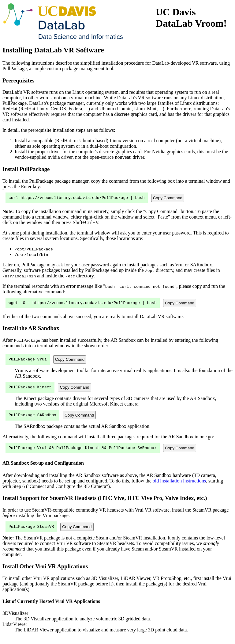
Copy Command (168, 198)
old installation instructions (179, 486)
